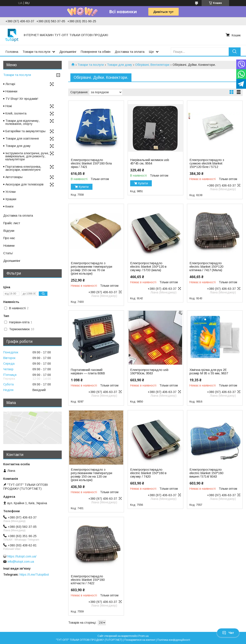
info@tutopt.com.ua (21, 562)
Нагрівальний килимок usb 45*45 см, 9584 (150, 162)
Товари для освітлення (22, 138)
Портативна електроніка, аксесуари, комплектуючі (23, 168)
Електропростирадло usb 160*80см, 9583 (149, 372)
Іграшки (11, 199)
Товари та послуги (36, 52)
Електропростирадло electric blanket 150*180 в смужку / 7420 (148, 473)
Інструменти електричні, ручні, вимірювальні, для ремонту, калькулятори (27, 156)
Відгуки (9, 231)
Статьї (8, 253)
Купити (84, 187)
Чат (228, 633)
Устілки (11, 192)
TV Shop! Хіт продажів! (22, 99)
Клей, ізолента (16, 113)
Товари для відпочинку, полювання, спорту (22, 122)
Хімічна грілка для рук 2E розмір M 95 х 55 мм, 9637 (209, 372)
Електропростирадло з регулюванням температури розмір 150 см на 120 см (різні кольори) (91, 475)
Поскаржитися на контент (140, 640)
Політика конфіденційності (174, 640)
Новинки (11, 91)
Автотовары (14, 177)
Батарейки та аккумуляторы (25, 131)
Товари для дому (120, 65)
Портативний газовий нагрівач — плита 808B (88, 372)
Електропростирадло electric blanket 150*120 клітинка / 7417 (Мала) (206, 267)
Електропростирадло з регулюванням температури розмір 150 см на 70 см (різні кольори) (91, 268)
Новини (9, 246)
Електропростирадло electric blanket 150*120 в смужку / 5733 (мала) (148, 267)
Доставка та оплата (130, 52)
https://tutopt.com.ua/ (22, 556)
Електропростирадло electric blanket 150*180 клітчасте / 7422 (88, 580)
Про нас (9, 238)
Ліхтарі (10, 84)
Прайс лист (12, 223)
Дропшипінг (68, 52)
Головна (12, 52)
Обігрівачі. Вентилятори (152, 65)
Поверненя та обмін (96, 52)
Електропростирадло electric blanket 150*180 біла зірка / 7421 (91, 163)
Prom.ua (143, 636)
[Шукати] (235, 52)
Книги (9, 206)
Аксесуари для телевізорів (24, 184)
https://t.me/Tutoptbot (34, 575)
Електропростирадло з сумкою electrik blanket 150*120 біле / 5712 (207, 163)
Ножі (9, 106)
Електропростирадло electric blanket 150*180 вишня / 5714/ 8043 (206, 473)
